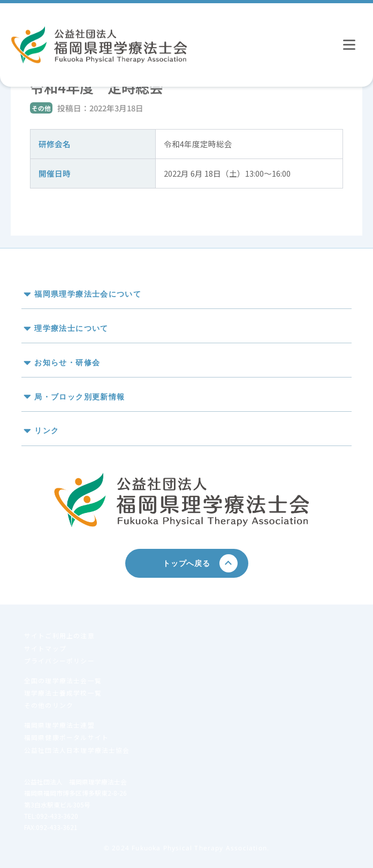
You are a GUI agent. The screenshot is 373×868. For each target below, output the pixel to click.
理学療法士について (71, 328)
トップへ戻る (190, 563)
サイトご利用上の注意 (59, 635)
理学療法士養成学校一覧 (63, 693)
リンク (47, 431)
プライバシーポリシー (59, 661)
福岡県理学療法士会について (88, 294)
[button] (186, 292)
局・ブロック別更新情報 (79, 397)
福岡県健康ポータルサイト (66, 737)
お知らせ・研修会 (67, 362)
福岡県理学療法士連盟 (59, 725)
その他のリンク (49, 705)
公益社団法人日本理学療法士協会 (77, 750)
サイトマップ (45, 648)
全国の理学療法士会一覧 (63, 680)
